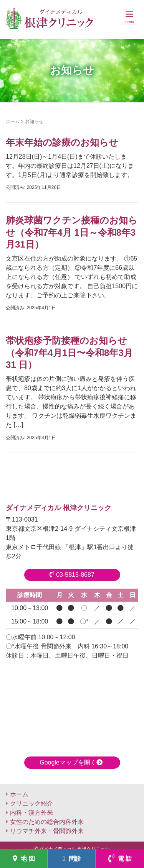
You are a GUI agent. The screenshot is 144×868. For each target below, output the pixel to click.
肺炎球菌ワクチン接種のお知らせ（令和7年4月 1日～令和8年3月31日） (72, 232)
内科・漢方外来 (31, 813)
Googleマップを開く (72, 762)
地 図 (24, 859)
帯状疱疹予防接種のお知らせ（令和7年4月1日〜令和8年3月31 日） (69, 352)
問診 (72, 859)
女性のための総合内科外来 (47, 822)
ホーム (13, 121)
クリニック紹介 (31, 803)
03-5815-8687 (72, 575)
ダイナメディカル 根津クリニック (59, 508)
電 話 (120, 859)
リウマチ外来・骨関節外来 (47, 831)
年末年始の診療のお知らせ (62, 142)
